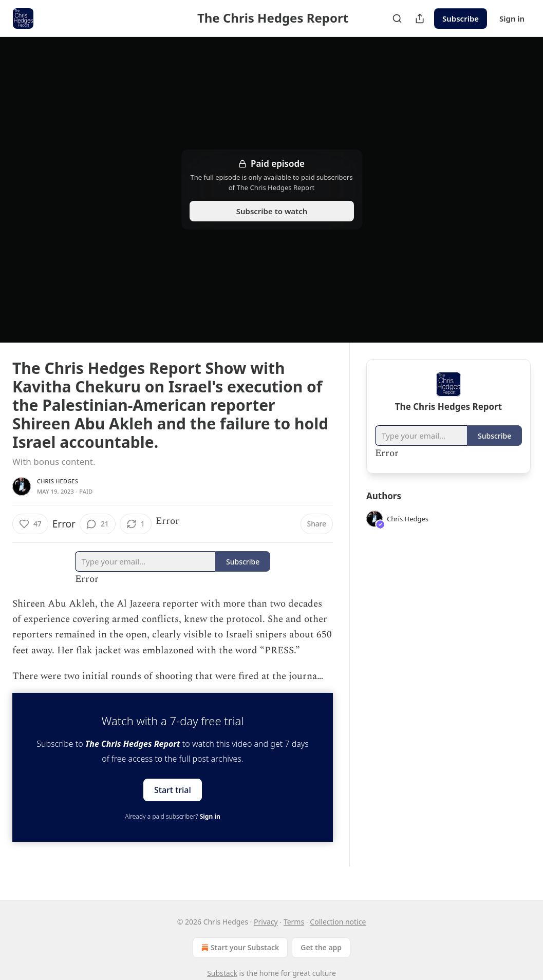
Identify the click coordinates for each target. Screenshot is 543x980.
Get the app (321, 947)
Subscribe (461, 18)
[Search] (397, 18)
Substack (222, 973)
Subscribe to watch (272, 211)
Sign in (512, 18)
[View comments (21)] (98, 524)
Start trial (173, 789)
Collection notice (338, 922)
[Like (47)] (30, 524)
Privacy (266, 922)
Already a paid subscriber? (172, 816)
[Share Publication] (420, 18)
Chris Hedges (58, 481)
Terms (294, 922)
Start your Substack (239, 948)
